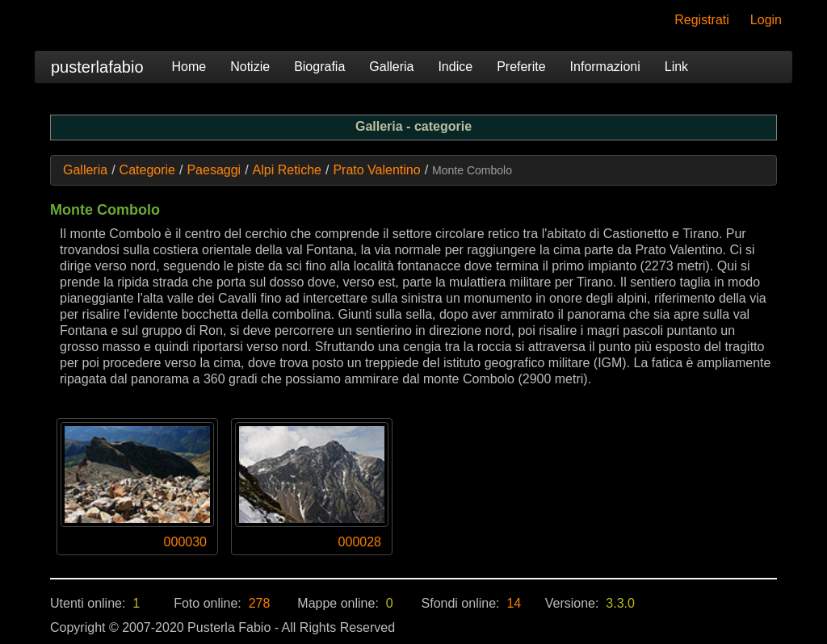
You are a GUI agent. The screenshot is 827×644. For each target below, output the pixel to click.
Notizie (250, 67)
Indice (455, 67)
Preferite (521, 67)
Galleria (391, 67)
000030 (185, 542)
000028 (360, 542)
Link (676, 67)
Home (189, 67)
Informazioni (605, 67)
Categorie (147, 170)
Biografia (319, 67)
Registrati (702, 20)
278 (260, 603)
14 (514, 603)
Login (766, 20)
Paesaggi (214, 170)
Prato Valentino (376, 170)
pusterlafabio (97, 67)
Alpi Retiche (287, 170)
